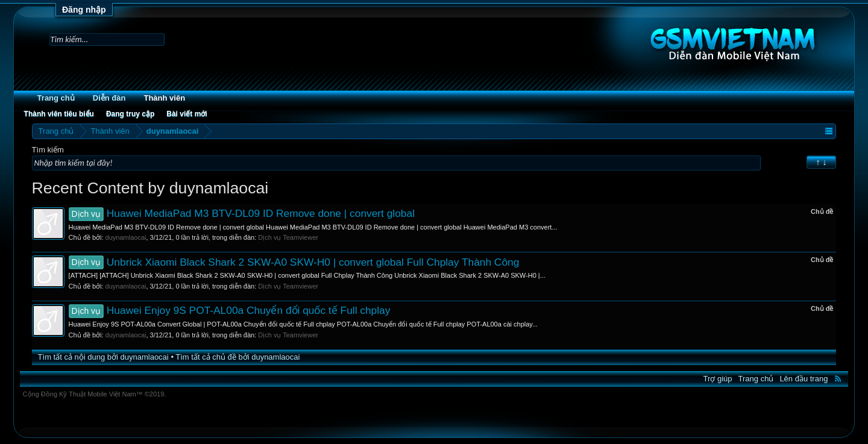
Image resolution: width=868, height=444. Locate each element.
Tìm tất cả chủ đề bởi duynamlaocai (237, 357)
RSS (838, 378)
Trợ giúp (718, 379)
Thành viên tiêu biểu (59, 114)
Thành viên (164, 98)
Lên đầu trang (804, 379)
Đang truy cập (130, 114)
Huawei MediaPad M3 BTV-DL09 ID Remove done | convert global (242, 213)
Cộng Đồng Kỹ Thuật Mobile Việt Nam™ (95, 394)
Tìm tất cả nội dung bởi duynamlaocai (103, 357)
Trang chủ (56, 98)
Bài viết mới (187, 114)
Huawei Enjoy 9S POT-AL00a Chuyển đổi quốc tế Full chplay (230, 310)
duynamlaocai (126, 237)
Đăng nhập (84, 10)
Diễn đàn (109, 98)
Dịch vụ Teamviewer (288, 237)
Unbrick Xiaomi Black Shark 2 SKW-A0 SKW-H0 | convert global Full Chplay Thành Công (294, 262)
